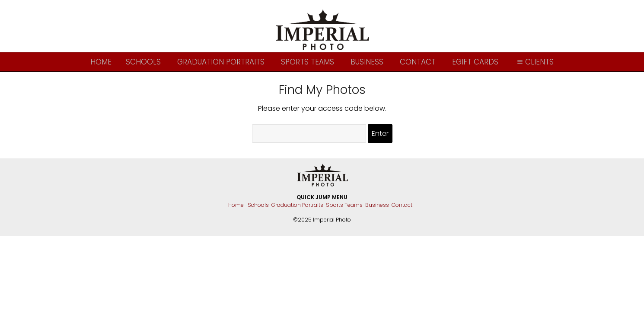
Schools (143, 62)
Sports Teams (308, 62)
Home (101, 62)
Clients (534, 62)
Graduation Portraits (221, 62)
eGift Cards (475, 62)
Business (367, 62)
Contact (418, 62)
